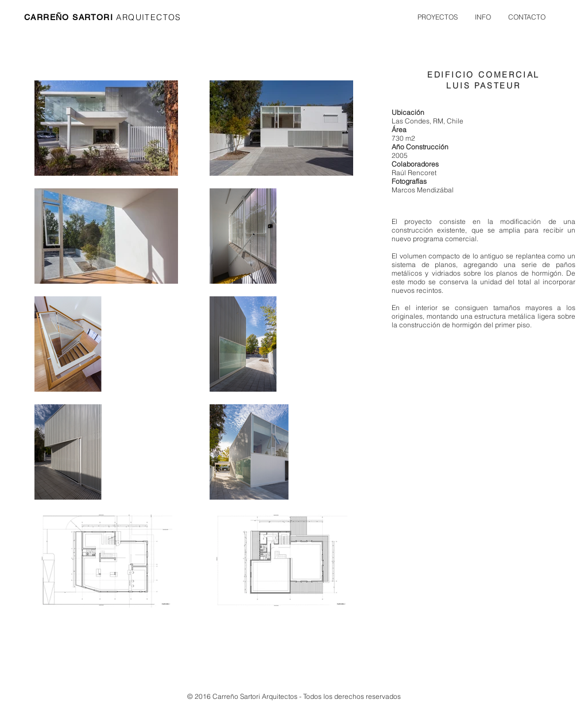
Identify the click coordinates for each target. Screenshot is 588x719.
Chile (454, 121)
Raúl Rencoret (414, 173)
